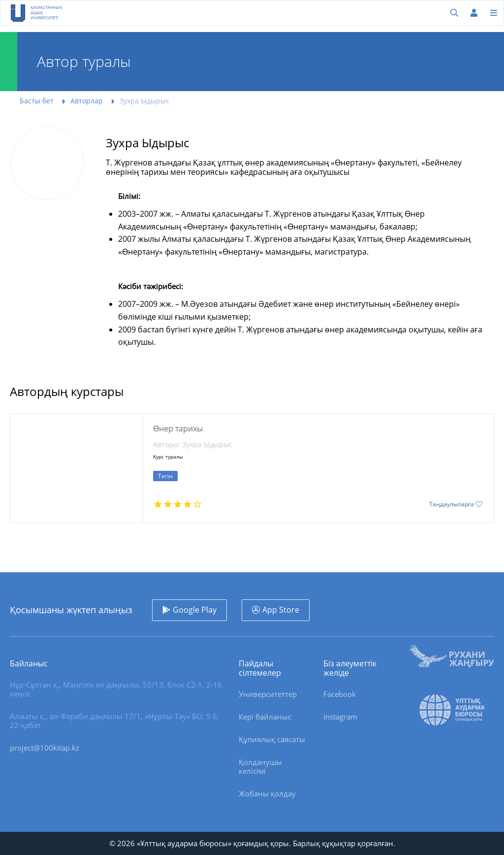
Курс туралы (168, 457)
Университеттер (268, 694)
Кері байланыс (265, 717)
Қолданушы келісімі (260, 766)
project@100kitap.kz (45, 748)
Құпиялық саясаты (272, 739)
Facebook (340, 694)
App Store (281, 610)
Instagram (340, 717)
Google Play (195, 610)
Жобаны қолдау (267, 793)
